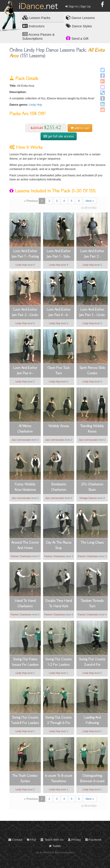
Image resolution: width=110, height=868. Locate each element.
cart (80, 128)
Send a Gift (77, 38)
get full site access (59, 136)
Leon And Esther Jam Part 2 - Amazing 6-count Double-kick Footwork (92, 254)
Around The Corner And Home (25, 545)
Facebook (94, 840)
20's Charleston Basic (92, 487)
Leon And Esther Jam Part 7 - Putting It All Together (25, 254)
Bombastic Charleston (59, 487)
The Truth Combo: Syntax (25, 779)
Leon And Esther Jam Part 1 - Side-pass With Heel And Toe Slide (58, 254)
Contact (15, 840)
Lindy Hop (36, 105)
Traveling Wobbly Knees (92, 429)
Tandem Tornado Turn (92, 604)
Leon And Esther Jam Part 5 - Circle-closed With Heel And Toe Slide (92, 313)
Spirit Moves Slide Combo (92, 371)
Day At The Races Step (59, 545)
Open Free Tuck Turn (58, 371)
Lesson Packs (36, 17)
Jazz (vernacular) (21, 440)
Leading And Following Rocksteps (92, 721)
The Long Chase (92, 543)
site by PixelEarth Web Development (55, 852)
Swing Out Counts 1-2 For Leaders (58, 662)
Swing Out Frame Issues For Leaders (25, 662)
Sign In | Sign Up (78, 6)
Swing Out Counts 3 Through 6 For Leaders (58, 721)
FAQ (31, 840)
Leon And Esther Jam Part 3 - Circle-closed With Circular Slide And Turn (25, 313)
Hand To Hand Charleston (25, 604)
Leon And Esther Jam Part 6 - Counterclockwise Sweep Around (25, 371)
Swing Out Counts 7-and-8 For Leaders (25, 720)
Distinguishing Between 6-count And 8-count (92, 779)
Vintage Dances (88, 498)
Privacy (74, 840)
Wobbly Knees (59, 426)
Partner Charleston (21, 556)
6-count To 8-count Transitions (59, 779)
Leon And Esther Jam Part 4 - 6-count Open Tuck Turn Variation (59, 313)
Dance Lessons (80, 17)
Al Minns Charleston (25, 429)
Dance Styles (79, 26)
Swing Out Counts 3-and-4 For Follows (92, 662)
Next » (90, 201)
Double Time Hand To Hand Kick (58, 604)
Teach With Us (52, 840)
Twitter (55, 846)
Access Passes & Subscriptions (38, 36)
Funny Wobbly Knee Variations (25, 487)
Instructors (33, 26)
